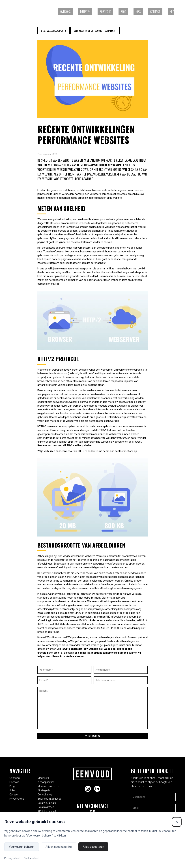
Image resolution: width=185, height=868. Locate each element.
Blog (123, 12)
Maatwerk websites (51, 785)
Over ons (65, 12)
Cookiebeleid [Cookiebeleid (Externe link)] (31, 858)
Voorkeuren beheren (22, 847)
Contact (155, 12)
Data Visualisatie (49, 797)
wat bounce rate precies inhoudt (94, 252)
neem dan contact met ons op (120, 451)
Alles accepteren (93, 847)
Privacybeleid (17, 797)
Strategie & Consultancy (53, 789)
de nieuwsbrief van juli (53, 594)
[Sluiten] (177, 822)
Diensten (85, 12)
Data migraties (48, 801)
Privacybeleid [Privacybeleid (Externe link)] (12, 858)
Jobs (138, 12)
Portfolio (105, 12)
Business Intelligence (52, 793)
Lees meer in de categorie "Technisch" (95, 30)
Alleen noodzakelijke (59, 847)
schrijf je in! (73, 594)
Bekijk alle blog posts (54, 30)
